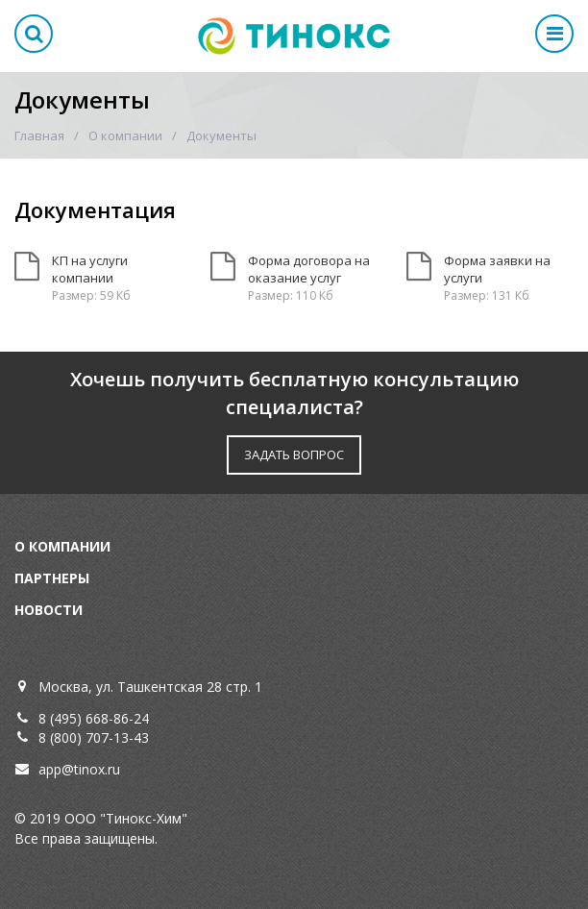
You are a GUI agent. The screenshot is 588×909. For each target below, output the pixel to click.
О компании (125, 135)
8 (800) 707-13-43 (94, 737)
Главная (39, 135)
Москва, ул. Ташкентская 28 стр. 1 (150, 687)
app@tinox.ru (79, 769)
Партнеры (52, 578)
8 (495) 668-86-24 (94, 718)
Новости (49, 610)
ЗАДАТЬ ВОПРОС (294, 454)
